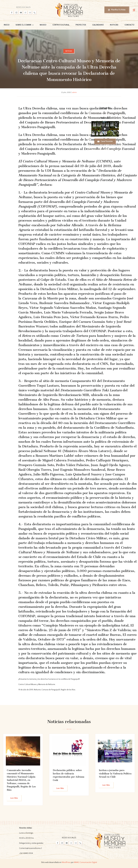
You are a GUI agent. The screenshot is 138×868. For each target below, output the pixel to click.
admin (74, 92)
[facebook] (12, 13)
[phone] (35, 13)
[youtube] (21, 13)
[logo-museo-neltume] (69, 4)
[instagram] (16, 13)
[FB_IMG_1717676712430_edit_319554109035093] (23, 737)
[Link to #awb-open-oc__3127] (134, 10)
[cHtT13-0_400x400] (69, 737)
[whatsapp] (26, 13)
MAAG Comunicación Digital (85, 862)
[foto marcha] (115, 737)
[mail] (30, 13)
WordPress (66, 862)
